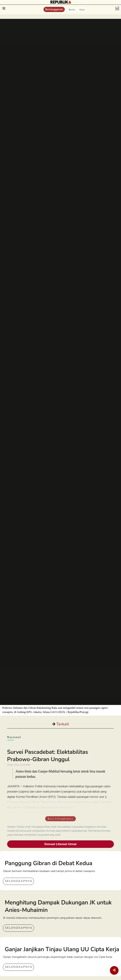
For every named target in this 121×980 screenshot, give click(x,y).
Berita (72, 10)
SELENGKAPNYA (19, 881)
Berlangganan (54, 9)
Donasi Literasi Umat (60, 844)
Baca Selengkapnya (60, 819)
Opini (82, 10)
